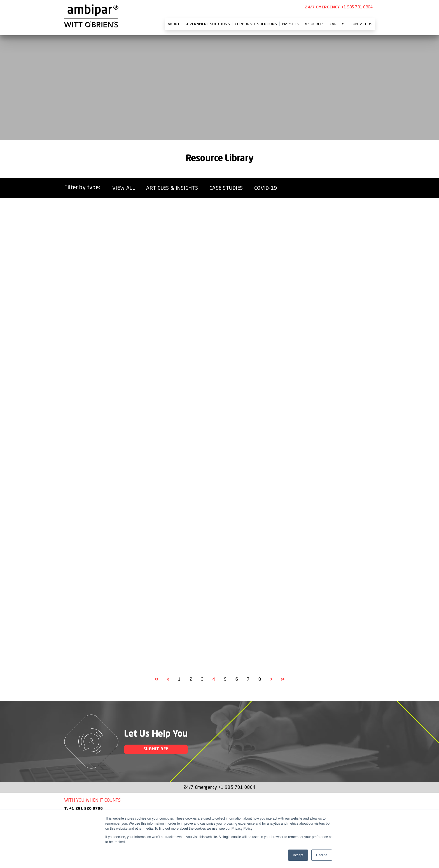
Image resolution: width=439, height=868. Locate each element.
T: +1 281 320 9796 (83, 809)
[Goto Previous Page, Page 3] (168, 679)
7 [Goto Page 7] (248, 679)
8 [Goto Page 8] (260, 679)
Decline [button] (322, 855)
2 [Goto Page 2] (191, 679)
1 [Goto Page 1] (179, 679)
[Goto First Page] (157, 679)
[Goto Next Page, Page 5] (271, 679)
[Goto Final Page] (283, 679)
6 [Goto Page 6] (237, 679)
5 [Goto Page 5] (225, 679)
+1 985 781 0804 (357, 7)
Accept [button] (298, 855)
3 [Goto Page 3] (202, 679)
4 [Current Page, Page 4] (214, 679)
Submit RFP (156, 749)
